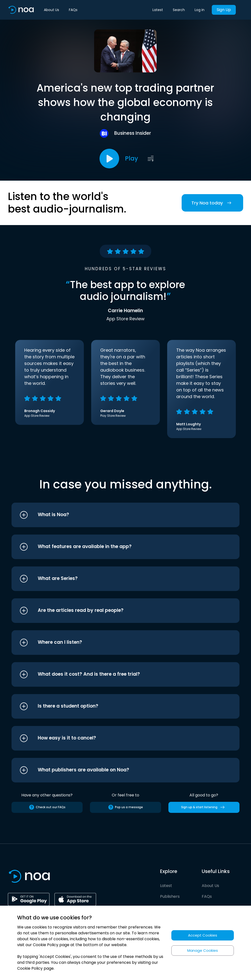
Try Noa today (212, 203)
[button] (116, 515)
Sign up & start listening (204, 807)
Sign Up (224, 10)
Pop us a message (125, 807)
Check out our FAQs (47, 807)
